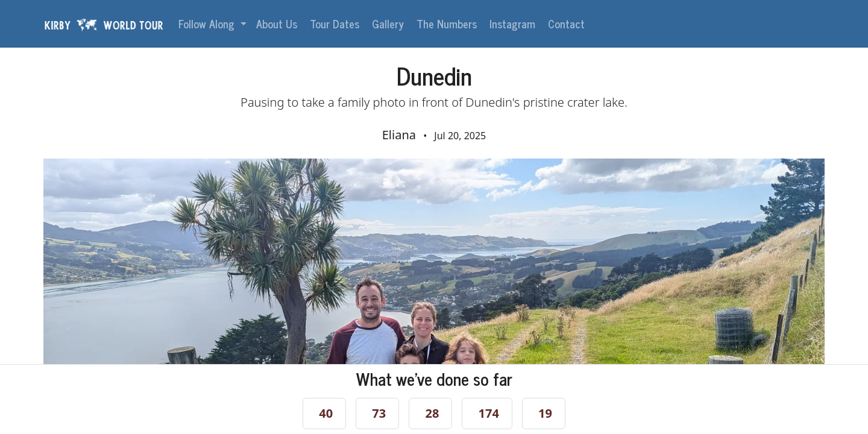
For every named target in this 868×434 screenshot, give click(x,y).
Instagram (514, 24)
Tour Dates (336, 24)
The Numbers (448, 24)
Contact (568, 24)
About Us (278, 24)
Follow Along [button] (208, 24)
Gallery (389, 24)
